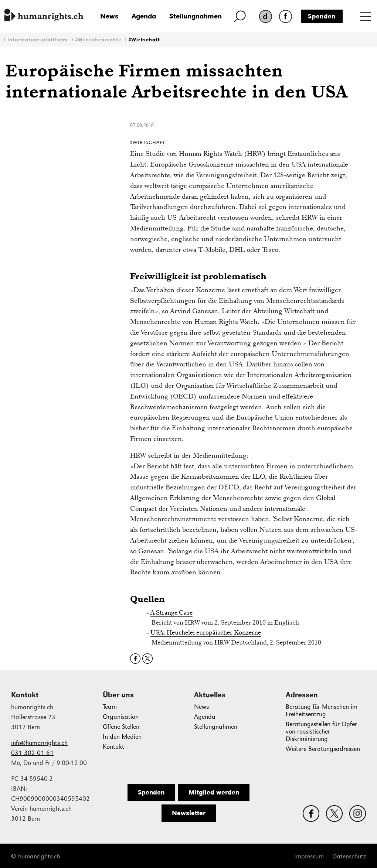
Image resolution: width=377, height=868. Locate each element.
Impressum (309, 856)
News (109, 16)
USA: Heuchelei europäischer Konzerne (206, 632)
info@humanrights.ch (39, 743)
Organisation (121, 717)
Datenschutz (349, 856)
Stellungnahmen (196, 16)
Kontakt (113, 747)
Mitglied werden (214, 792)
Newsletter (189, 813)
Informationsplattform (38, 40)
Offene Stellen (121, 727)
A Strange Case (171, 612)
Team (110, 707)
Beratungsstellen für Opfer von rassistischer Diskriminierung (321, 732)
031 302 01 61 (32, 753)
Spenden (322, 16)
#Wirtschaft (144, 40)
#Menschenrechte (98, 40)
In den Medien (122, 737)
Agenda (144, 16)
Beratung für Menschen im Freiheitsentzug (322, 710)
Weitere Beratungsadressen (323, 749)
